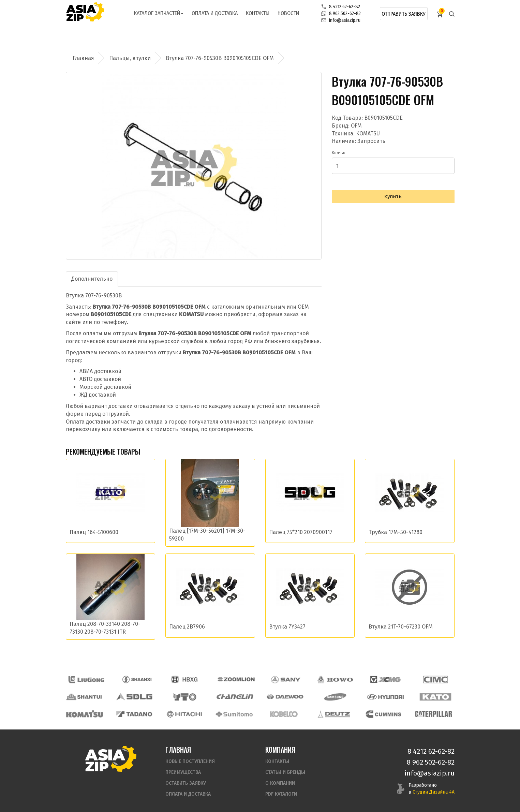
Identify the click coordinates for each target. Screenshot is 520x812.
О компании (280, 776)
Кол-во (339, 153)
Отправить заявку (404, 14)
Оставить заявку (186, 776)
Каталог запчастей (159, 13)
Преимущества (183, 765)
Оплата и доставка (215, 13)
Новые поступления (190, 754)
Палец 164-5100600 (94, 532)
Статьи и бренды (285, 765)
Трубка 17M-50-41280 (396, 532)
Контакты (258, 13)
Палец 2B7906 (187, 627)
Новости (288, 13)
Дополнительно (92, 279)
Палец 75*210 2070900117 (301, 532)
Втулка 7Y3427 (287, 627)
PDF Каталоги (281, 787)
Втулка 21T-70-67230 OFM (401, 627)
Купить (393, 196)
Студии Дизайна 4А (434, 785)
